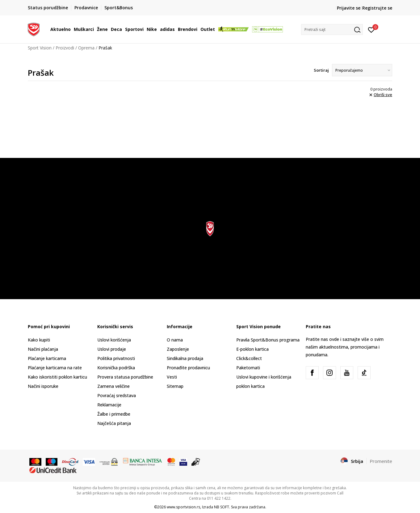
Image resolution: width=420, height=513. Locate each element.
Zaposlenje (178, 349)
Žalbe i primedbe (114, 414)
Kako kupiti (39, 340)
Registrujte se (377, 8)
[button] (332, 30)
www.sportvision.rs (183, 507)
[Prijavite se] (371, 29)
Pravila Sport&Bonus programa (268, 340)
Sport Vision (40, 48)
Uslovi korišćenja (114, 340)
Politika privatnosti (116, 358)
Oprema (86, 48)
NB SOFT (222, 507)
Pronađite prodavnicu (188, 368)
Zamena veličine (113, 386)
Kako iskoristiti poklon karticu (57, 377)
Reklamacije (109, 405)
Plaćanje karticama (47, 358)
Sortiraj (321, 70)
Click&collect (249, 358)
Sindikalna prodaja (185, 358)
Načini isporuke (43, 386)
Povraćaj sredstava (117, 395)
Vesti (172, 377)
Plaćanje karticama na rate (55, 368)
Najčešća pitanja (114, 423)
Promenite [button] (381, 461)
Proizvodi (65, 48)
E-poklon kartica (252, 349)
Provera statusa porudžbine (125, 377)
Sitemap (175, 386)
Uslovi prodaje (112, 349)
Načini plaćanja (43, 349)
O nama (175, 340)
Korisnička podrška (116, 368)
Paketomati (248, 368)
